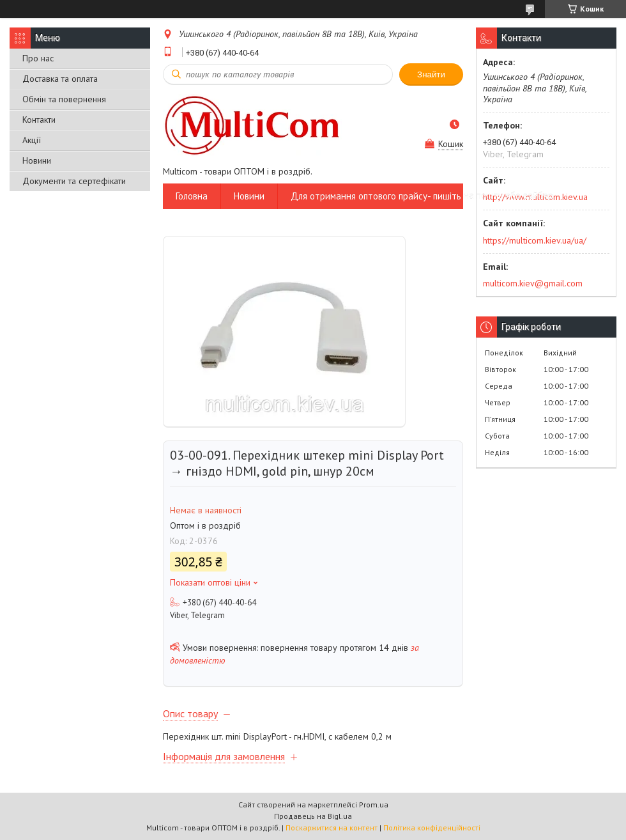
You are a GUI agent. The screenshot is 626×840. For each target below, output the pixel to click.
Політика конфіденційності (432, 828)
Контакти (39, 120)
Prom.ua (374, 805)
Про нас (38, 58)
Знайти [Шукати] (431, 74)
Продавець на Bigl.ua (313, 816)
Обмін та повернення (64, 99)
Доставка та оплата (60, 79)
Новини (37, 160)
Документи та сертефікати (74, 181)
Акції (32, 140)
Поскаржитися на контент (332, 828)
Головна (192, 196)
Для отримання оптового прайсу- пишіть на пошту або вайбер (422, 196)
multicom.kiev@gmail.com (533, 283)
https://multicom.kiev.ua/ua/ (535, 240)
